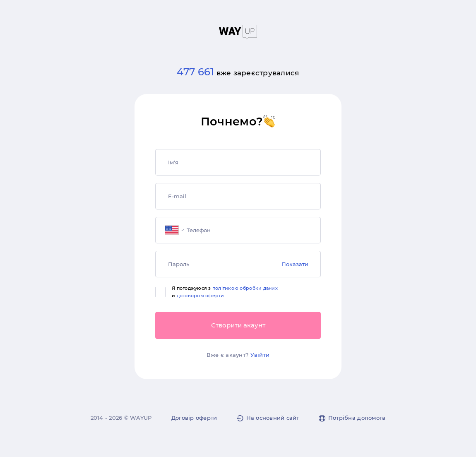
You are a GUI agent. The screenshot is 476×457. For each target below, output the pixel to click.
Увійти (260, 355)
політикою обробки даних (245, 288)
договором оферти (201, 296)
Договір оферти (194, 418)
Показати (295, 264)
